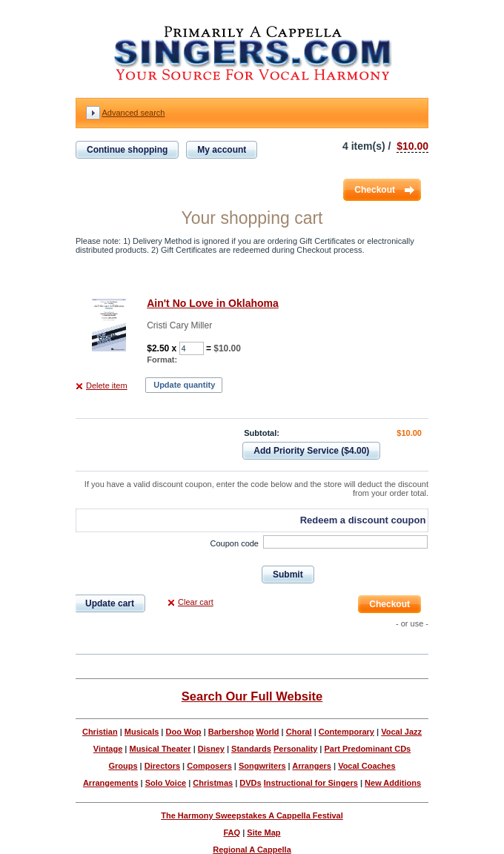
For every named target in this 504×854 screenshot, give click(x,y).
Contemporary (346, 732)
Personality (295, 749)
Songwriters (262, 766)
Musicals (142, 732)
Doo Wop (184, 732)
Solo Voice (166, 783)
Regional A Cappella (252, 850)
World (268, 732)
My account (222, 150)
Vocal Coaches (367, 766)
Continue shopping (127, 150)
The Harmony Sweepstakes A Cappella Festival (252, 815)
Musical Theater (160, 749)
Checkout (375, 190)
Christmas (213, 783)
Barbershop (231, 732)
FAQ (232, 833)
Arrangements (111, 783)
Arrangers (312, 766)
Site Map (263, 833)
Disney (211, 749)
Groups (123, 766)
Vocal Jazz (401, 732)
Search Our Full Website (252, 696)
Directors (162, 766)
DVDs (250, 783)
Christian (100, 732)
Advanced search (133, 113)
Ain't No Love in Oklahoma (213, 303)
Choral (299, 732)
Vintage (108, 749)
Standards (251, 749)
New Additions (393, 783)
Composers (209, 766)
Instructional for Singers (311, 783)
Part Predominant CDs (367, 749)
